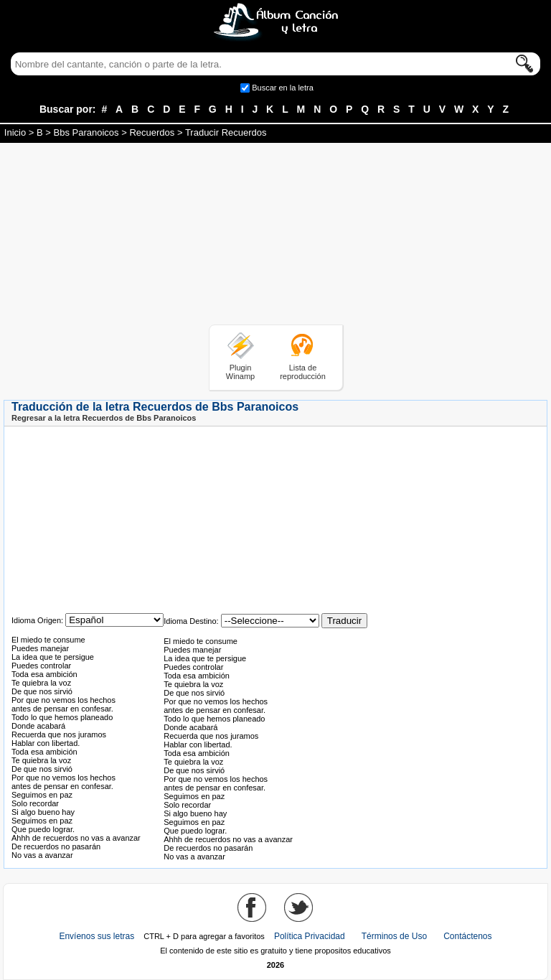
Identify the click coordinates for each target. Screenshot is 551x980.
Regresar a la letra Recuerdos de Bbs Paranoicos (104, 418)
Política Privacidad (310, 936)
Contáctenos (467, 936)
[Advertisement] (275, 236)
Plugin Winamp (240, 372)
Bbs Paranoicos (86, 132)
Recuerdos (152, 132)
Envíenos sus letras (96, 936)
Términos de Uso (394, 936)
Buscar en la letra (283, 88)
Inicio (15, 132)
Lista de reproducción (303, 372)
